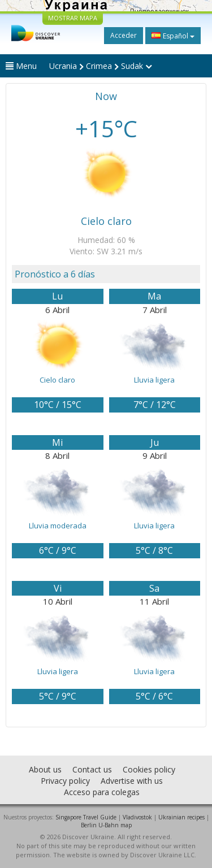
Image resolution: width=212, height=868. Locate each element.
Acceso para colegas (102, 792)
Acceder (124, 35)
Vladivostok (137, 817)
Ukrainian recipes (181, 817)
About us (45, 769)
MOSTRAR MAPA (73, 18)
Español (173, 36)
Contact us (92, 769)
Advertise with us (132, 781)
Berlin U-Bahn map (106, 825)
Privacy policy (65, 781)
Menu (21, 66)
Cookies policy (149, 769)
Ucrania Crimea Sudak (101, 66)
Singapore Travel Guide (86, 817)
